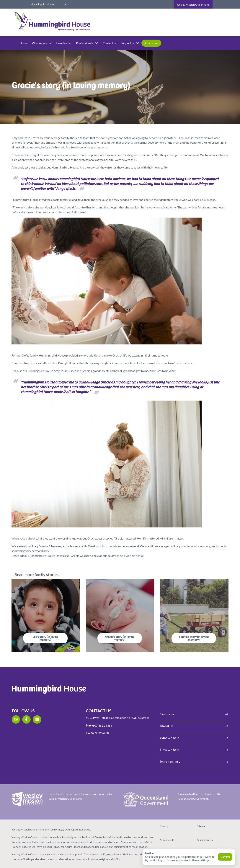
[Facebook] (45, 715)
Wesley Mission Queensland (193, 5)
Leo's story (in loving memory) (58, 633)
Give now (182, 710)
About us (182, 721)
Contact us (128, 43)
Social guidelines (163, 847)
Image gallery (182, 757)
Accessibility (161, 834)
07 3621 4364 (109, 726)
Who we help (182, 733)
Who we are (60, 43)
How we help (182, 745)
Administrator (193, 834)
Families (83, 43)
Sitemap (189, 820)
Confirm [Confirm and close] (225, 857)
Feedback (190, 847)
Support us (149, 43)
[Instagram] (34, 715)
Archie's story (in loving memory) (120, 633)
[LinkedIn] (55, 715)
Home (42, 43)
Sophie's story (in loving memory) (182, 633)
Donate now (170, 43)
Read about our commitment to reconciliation (79, 845)
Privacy (158, 820)
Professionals (106, 43)
